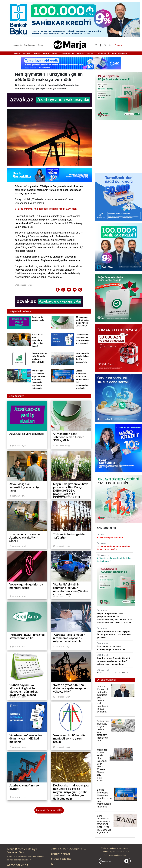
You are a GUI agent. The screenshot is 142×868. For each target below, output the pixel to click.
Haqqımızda (17, 45)
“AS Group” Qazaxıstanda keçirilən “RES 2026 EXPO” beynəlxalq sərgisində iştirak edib (39, 379)
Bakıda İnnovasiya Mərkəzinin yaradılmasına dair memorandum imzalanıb (82, 379)
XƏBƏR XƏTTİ (103, 53)
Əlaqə (40, 45)
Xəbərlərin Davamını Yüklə (49, 810)
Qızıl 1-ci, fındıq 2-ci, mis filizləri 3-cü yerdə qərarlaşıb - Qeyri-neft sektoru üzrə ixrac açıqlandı (114, 661)
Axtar (119, 45)
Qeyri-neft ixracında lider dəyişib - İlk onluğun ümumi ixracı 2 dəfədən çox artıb (114, 634)
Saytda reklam (30, 45)
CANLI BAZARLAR (119, 53)
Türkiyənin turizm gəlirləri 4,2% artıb (113, 673)
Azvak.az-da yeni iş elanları (110, 538)
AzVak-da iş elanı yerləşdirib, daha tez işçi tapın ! (38, 340)
